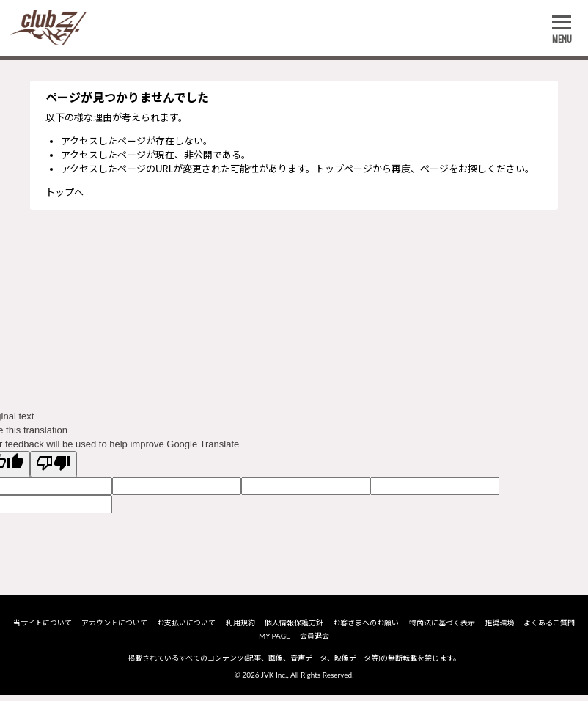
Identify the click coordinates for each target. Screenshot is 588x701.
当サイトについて (43, 627)
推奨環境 (499, 627)
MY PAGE (275, 640)
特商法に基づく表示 (442, 627)
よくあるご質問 (549, 627)
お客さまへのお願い (366, 627)
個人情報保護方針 (294, 627)
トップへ (65, 192)
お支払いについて (186, 627)
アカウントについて (114, 627)
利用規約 (240, 627)
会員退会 (315, 640)
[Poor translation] (54, 464)
